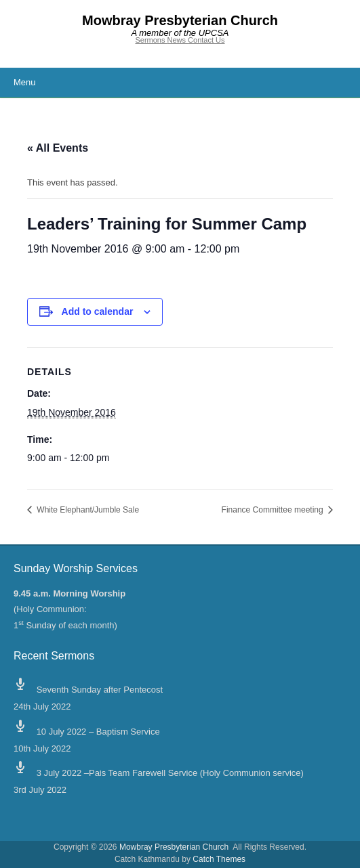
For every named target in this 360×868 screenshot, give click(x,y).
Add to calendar (98, 311)
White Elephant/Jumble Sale (87, 510)
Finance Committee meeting (274, 510)
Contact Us (206, 40)
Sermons (151, 40)
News (178, 40)
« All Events (58, 148)
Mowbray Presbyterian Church (180, 20)
